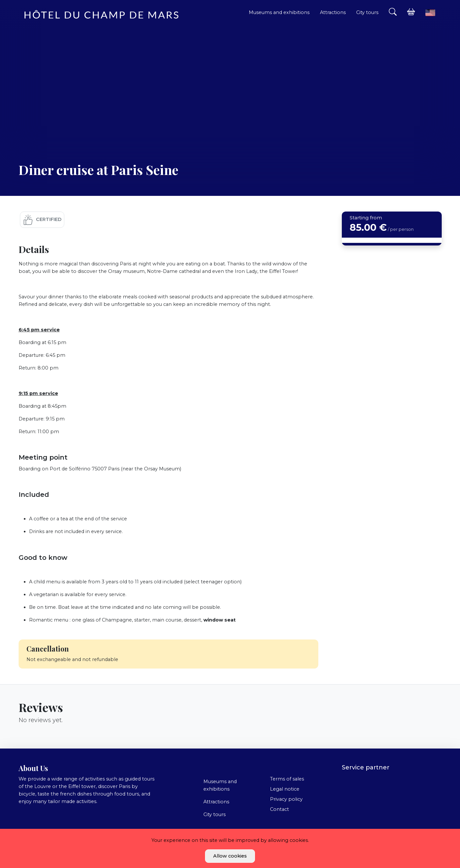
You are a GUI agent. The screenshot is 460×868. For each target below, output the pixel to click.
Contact (279, 809)
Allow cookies (230, 856)
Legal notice (285, 789)
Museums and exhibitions (279, 12)
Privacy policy (286, 799)
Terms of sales (287, 779)
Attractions (333, 12)
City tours (367, 12)
